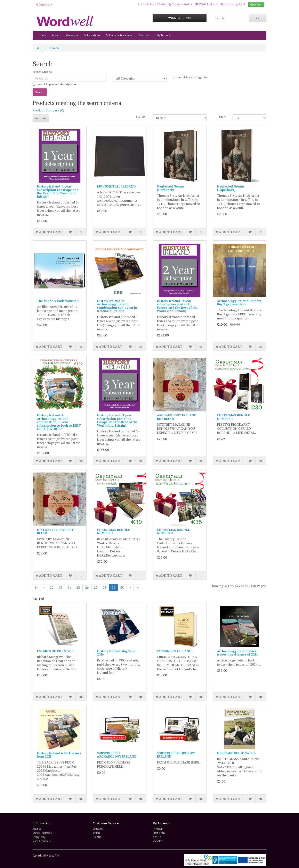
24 (69, 587)
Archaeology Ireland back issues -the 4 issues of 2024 (237, 653)
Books (56, 35)
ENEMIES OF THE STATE (55, 651)
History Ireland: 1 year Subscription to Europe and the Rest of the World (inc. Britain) (58, 191)
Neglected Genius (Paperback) (231, 188)
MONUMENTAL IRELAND (116, 186)
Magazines (72, 35)
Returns (96, 833)
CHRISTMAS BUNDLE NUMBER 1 (233, 417)
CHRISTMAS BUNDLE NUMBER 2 (113, 531)
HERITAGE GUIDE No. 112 (236, 753)
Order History (159, 833)
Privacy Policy (39, 837)
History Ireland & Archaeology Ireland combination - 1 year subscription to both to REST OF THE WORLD (59, 422)
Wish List (157, 837)
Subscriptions (92, 35)
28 (105, 587)
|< (37, 587)
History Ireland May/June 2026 (116, 653)
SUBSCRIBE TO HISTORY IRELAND (176, 755)
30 (122, 587)
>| (137, 587)
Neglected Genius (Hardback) (171, 188)
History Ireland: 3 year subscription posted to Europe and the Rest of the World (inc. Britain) (117, 420)
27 (96, 587)
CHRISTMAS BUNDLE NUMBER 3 (173, 531)
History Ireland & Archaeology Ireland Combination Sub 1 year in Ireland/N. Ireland (117, 306)
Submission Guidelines (119, 35)
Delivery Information (42, 833)
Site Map (97, 837)
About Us (37, 829)
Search (54, 48)
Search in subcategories (190, 77)
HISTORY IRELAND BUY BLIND (55, 531)
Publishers (144, 35)
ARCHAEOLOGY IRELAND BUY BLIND (177, 417)
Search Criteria (42, 72)
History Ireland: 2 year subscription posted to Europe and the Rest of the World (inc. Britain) (177, 306)
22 (52, 587)
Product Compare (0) (48, 110)
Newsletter (158, 841)
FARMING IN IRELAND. (175, 651)
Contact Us (98, 829)
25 (78, 587)
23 (60, 587)
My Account (164, 35)
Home (42, 35)
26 (87, 587)
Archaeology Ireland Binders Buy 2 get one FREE (239, 303)
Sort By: (141, 116)
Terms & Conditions (42, 841)
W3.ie (57, 856)
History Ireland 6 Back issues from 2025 (59, 755)
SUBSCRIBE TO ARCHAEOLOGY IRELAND (117, 755)
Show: (223, 116)
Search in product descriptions (54, 84)
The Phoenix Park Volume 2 (58, 301)
